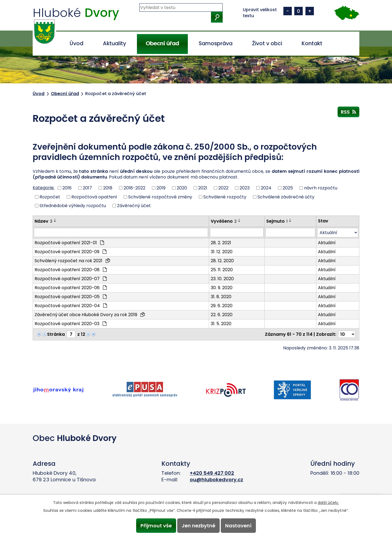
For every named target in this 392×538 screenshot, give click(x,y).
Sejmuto (277, 221)
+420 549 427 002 (212, 473)
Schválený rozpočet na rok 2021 (72, 261)
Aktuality (114, 43)
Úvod (76, 43)
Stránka (56, 334)
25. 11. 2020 (222, 270)
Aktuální (327, 243)
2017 (87, 188)
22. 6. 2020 (222, 315)
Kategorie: (44, 188)
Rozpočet (50, 197)
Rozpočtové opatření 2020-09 (71, 252)
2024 (266, 188)
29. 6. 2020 (222, 306)
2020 (182, 188)
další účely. (328, 503)
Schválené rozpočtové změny (160, 197)
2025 (288, 188)
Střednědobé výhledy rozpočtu (73, 206)
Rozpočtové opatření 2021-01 (69, 243)
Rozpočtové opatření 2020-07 (71, 279)
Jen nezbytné (198, 526)
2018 (108, 188)
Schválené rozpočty (225, 197)
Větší (310, 11)
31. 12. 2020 (222, 252)
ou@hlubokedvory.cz (217, 480)
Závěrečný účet (134, 206)
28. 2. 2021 (221, 243)
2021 (203, 188)
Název (43, 221)
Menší (288, 11)
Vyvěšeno (224, 221)
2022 (223, 188)
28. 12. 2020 (222, 261)
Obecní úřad (162, 43)
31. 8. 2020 (221, 297)
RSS (348, 112)
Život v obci (267, 43)
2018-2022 (134, 188)
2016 (67, 188)
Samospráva (216, 43)
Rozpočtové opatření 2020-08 (71, 270)
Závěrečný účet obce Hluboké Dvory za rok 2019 (90, 315)
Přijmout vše (156, 526)
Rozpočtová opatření (94, 197)
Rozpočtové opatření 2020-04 (71, 306)
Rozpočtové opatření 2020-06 (71, 288)
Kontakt (312, 43)
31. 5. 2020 (221, 324)
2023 (245, 188)
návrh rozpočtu (321, 188)
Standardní (298, 11)
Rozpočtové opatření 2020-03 (71, 324)
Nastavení (239, 526)
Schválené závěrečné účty (286, 197)
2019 (161, 188)
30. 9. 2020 (222, 288)
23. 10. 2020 (222, 279)
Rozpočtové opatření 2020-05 (71, 297)
